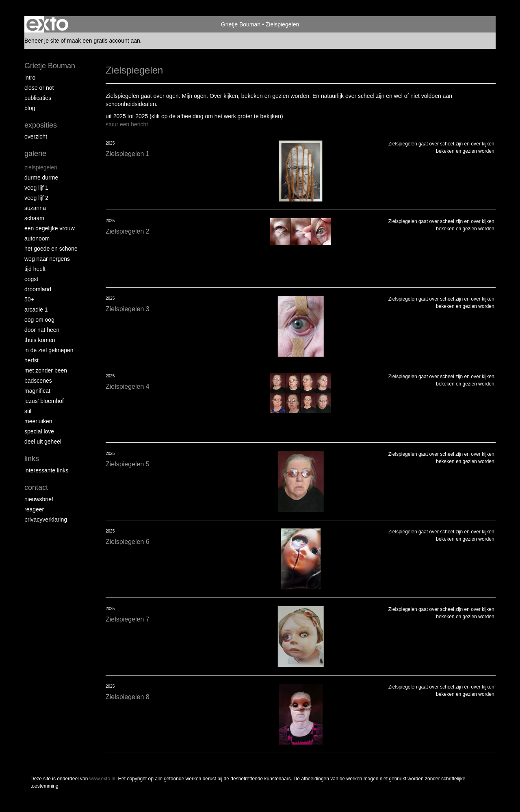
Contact (36, 487)
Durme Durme (41, 178)
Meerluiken (38, 421)
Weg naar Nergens (47, 259)
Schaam (34, 218)
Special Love (39, 431)
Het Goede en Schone (51, 249)
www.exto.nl (102, 779)
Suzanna (35, 208)
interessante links (46, 470)
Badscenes (38, 381)
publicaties (38, 98)
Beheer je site (42, 41)
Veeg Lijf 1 (36, 188)
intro (30, 78)
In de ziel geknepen (49, 350)
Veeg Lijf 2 (36, 198)
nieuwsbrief (39, 499)
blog (30, 108)
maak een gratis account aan (104, 41)
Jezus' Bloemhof (44, 401)
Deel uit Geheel (43, 442)
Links (32, 459)
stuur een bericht (127, 124)
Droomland (38, 289)
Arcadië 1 (36, 310)
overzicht (36, 136)
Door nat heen (42, 330)
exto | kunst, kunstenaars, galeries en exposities (47, 24)
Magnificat (37, 391)
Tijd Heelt (35, 269)
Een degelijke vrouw (50, 228)
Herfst (31, 360)
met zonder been (46, 370)
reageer (34, 509)
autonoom (37, 238)
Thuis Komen (40, 340)
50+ (29, 299)
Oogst (31, 279)
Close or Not (39, 88)
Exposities (41, 125)
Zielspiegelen (41, 167)
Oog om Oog (39, 320)
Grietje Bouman (241, 24)
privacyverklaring (46, 520)
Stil (28, 411)
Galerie (35, 154)
